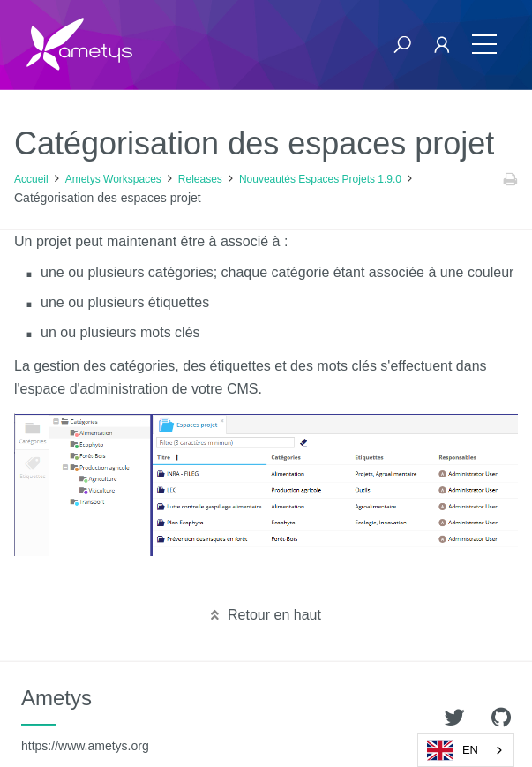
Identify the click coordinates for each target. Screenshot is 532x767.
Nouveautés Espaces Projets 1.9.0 (320, 179)
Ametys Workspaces (113, 179)
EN (453, 750)
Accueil (31, 179)
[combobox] (466, 750)
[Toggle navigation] (484, 45)
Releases (200, 179)
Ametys (85, 719)
